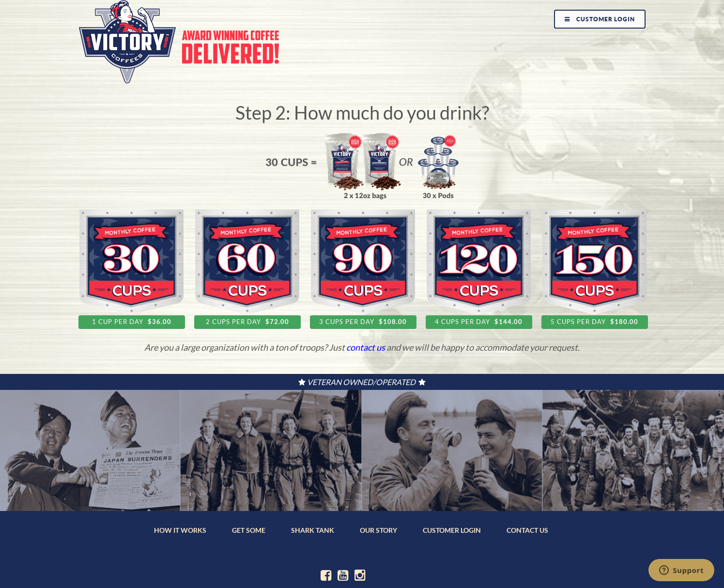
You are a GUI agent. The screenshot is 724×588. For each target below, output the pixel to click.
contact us (366, 347)
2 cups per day (247, 322)
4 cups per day (479, 322)
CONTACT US (527, 530)
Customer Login (600, 19)
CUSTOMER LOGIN (452, 530)
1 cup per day (132, 322)
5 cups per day (594, 322)
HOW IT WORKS (180, 530)
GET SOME (249, 530)
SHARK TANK (313, 530)
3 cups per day (363, 322)
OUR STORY (378, 530)
